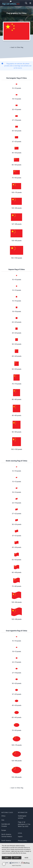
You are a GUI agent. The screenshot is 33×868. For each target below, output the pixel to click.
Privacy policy (22, 841)
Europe (4, 830)
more (26, 858)
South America (6, 841)
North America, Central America (7, 835)
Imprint (20, 837)
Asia (3, 820)
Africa (3, 816)
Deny (7, 858)
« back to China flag (16, 47)
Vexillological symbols (22, 817)
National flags (7, 812)
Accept (16, 858)
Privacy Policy (18, 866)
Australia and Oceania (6, 825)
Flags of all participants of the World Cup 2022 (24, 824)
